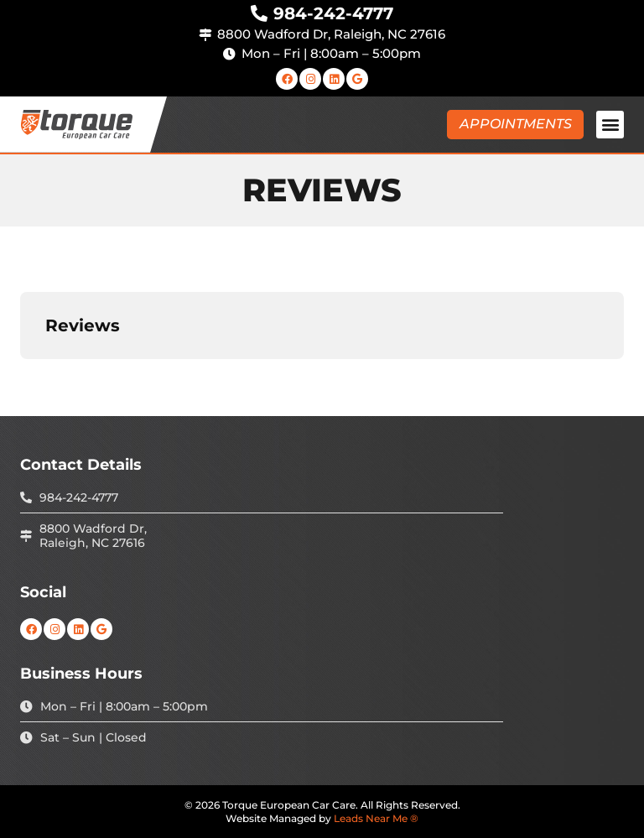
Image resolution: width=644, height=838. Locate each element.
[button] (610, 125)
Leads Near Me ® (376, 818)
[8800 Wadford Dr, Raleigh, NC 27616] (205, 35)
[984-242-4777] (259, 13)
